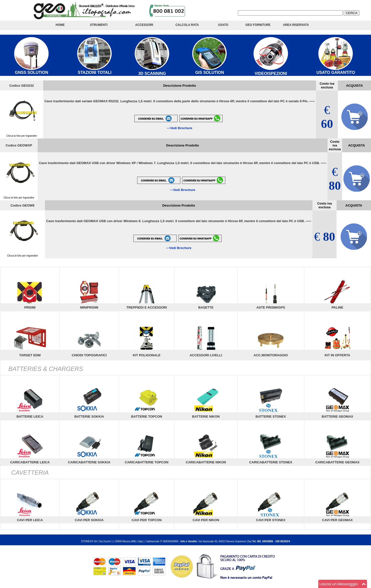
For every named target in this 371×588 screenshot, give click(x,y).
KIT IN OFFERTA (337, 355)
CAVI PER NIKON (206, 520)
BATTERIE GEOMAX (337, 416)
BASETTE (206, 307)
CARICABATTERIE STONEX (271, 462)
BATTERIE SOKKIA (89, 416)
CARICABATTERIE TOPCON (147, 462)
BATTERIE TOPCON (147, 416)
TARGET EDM (30, 355)
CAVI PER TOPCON (147, 520)
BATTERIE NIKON (206, 416)
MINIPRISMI (89, 307)
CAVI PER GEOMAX (337, 520)
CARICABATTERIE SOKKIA (89, 462)
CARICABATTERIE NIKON (206, 462)
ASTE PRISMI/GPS (271, 307)
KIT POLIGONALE (147, 355)
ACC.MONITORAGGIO (271, 355)
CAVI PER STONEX (271, 520)
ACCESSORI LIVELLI (206, 355)
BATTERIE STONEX (271, 416)
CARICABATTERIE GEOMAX (337, 462)
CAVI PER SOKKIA (89, 520)
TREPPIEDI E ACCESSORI (147, 307)
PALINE (337, 307)
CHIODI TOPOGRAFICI (89, 355)
